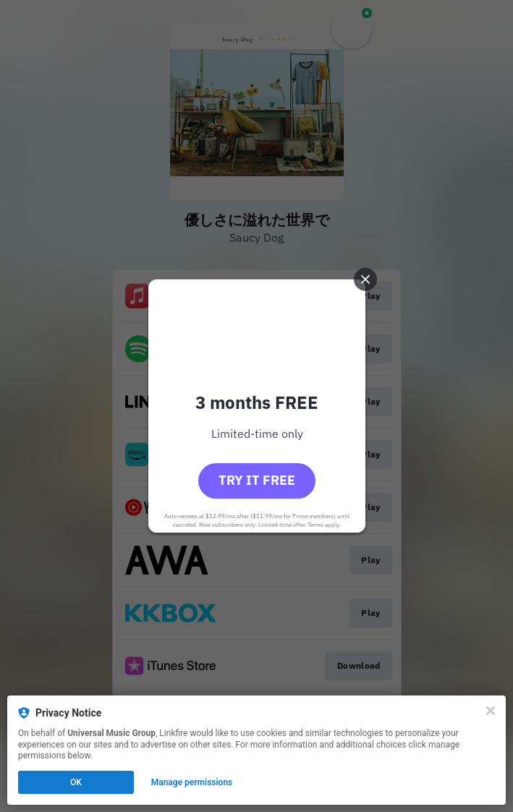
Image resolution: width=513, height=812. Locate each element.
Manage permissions (192, 782)
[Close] (491, 711)
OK (76, 782)
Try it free (257, 480)
